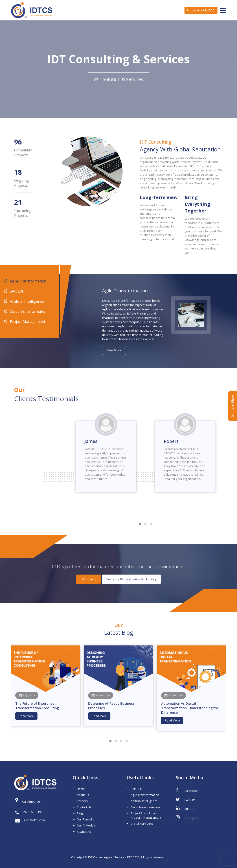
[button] (140, 524)
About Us (83, 795)
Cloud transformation (145, 807)
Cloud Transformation (28, 311)
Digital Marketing (142, 823)
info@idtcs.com (30, 820)
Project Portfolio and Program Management (146, 815)
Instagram (188, 817)
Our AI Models (86, 825)
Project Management (27, 321)
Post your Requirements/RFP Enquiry (131, 579)
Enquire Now (233, 406)
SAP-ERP (136, 789)
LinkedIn (186, 808)
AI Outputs (84, 831)
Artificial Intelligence (26, 301)
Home (81, 789)
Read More (26, 716)
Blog (80, 813)
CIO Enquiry (88, 579)
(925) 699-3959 (201, 10)
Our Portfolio (86, 819)
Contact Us (84, 807)
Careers (82, 801)
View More (114, 350)
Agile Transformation (28, 281)
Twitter (185, 799)
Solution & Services (118, 79)
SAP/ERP (17, 291)
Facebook (187, 790)
